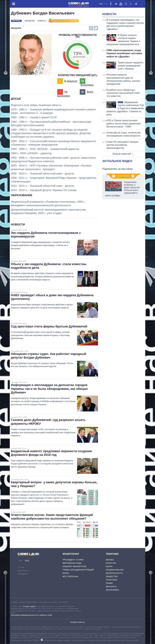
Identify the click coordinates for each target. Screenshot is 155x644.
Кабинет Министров (74, 566)
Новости (42, 21)
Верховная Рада (72, 563)
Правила (23, 574)
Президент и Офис (73, 560)
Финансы (111, 586)
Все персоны (70, 576)
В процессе (71, 81)
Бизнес (110, 560)
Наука (109, 566)
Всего (90, 92)
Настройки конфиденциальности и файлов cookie (32, 615)
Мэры (66, 573)
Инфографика (123, 176)
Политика (112, 580)
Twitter (96, 28)
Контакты (23, 571)
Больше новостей (123, 154)
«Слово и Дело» (30, 606)
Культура (111, 563)
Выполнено (87, 85)
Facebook (91, 28)
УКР (101, 4)
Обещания (30, 21)
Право (109, 583)
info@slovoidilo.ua (77, 622)
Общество (112, 576)
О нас (21, 567)
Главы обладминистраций (78, 570)
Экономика (112, 590)
